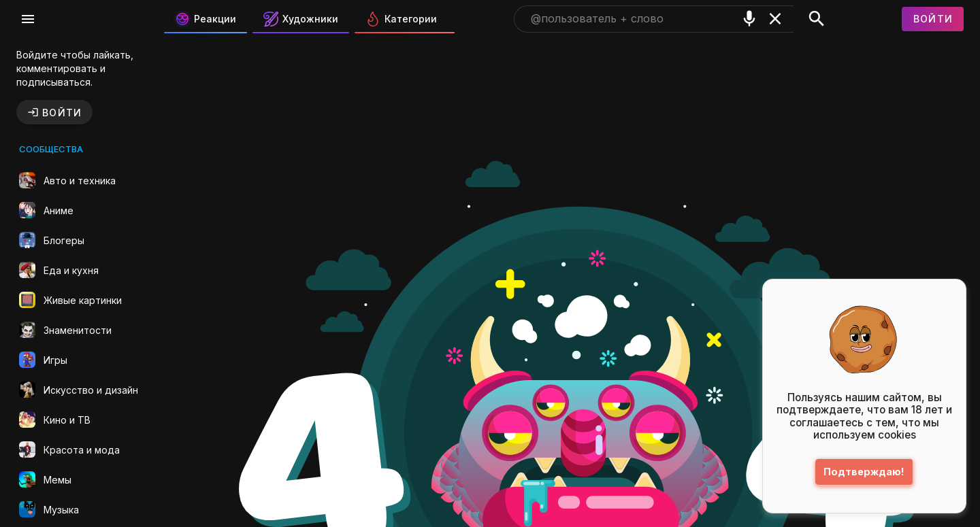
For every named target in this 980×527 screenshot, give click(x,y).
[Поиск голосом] (749, 19)
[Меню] (28, 19)
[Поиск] (816, 19)
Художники (301, 19)
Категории (401, 19)
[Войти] (933, 19)
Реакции (206, 19)
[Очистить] (775, 19)
